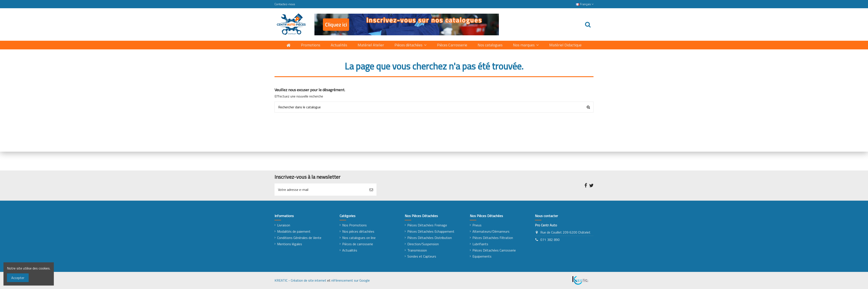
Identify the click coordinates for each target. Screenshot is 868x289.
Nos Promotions (354, 225)
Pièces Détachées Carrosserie (494, 250)
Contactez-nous (285, 4)
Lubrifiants (480, 244)
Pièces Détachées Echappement (431, 231)
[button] (526, 45)
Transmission (417, 250)
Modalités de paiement (294, 231)
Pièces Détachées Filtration (493, 238)
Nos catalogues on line (359, 238)
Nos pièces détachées (358, 231)
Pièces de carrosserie (358, 244)
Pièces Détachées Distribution (430, 238)
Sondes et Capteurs (422, 256)
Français (585, 4)
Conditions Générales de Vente (299, 238)
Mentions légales (290, 244)
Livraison (284, 225)
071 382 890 (550, 240)
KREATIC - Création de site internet (300, 280)
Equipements (482, 256)
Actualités (350, 250)
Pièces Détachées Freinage (427, 225)
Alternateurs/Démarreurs (491, 231)
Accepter (18, 278)
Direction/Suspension (423, 244)
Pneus (477, 225)
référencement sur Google (351, 280)
